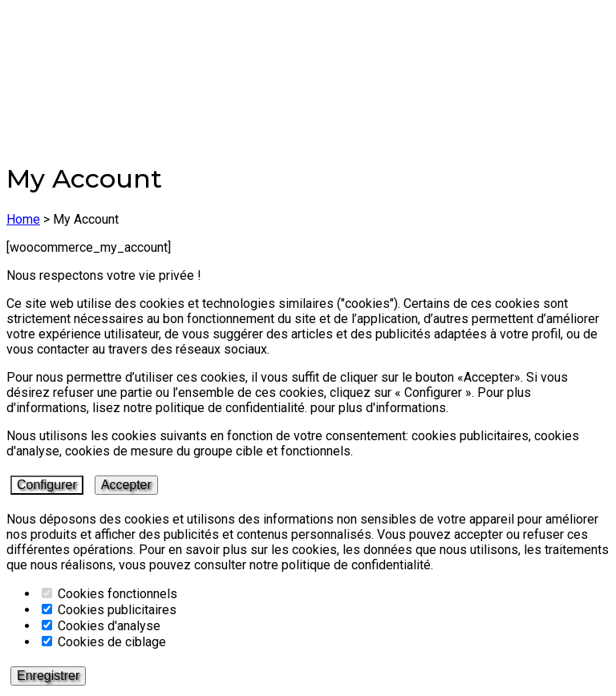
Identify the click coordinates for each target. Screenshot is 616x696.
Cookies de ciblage (104, 642)
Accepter (126, 485)
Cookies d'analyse (101, 626)
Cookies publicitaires (109, 610)
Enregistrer (48, 676)
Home (23, 219)
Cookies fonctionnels (109, 594)
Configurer (47, 485)
